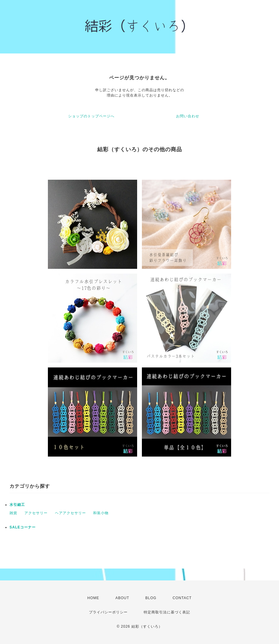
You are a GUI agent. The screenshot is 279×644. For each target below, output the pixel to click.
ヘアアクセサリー (70, 513)
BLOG (151, 598)
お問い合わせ (188, 116)
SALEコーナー (23, 527)
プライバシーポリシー (108, 612)
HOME (93, 598)
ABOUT (122, 598)
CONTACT (182, 598)
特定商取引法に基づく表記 (167, 612)
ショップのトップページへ (91, 116)
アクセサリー (36, 513)
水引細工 (17, 505)
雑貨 (13, 513)
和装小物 (101, 513)
